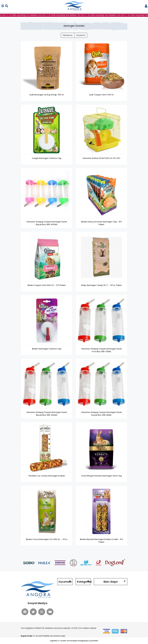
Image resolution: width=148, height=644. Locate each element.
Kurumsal (65, 582)
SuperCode (26, 636)
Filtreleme (68, 35)
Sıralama (81, 35)
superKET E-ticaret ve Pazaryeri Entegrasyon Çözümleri (74, 641)
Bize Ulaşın (111, 582)
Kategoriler (84, 582)
